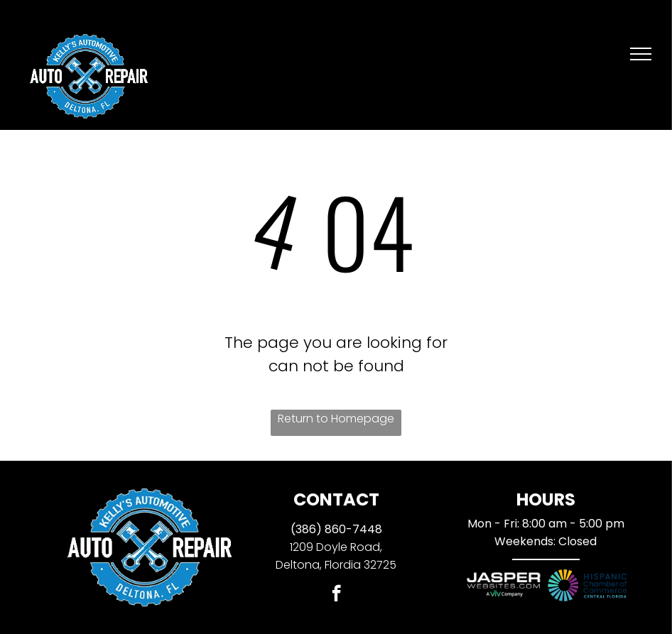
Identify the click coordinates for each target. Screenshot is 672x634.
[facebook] (336, 595)
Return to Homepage (336, 419)
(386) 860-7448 (336, 529)
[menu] (641, 54)
